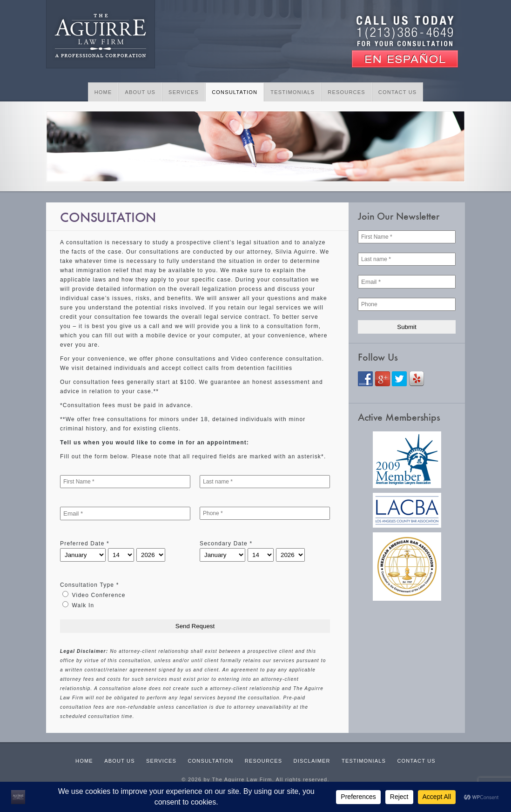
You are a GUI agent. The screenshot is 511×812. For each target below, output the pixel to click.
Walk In (78, 605)
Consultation (235, 92)
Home (103, 92)
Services (184, 92)
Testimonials (292, 92)
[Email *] (125, 513)
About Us (140, 92)
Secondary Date (226, 544)
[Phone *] (265, 513)
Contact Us (398, 92)
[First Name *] (125, 482)
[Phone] (407, 304)
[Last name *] (265, 482)
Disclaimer (312, 761)
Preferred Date (85, 544)
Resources (346, 92)
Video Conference (94, 595)
